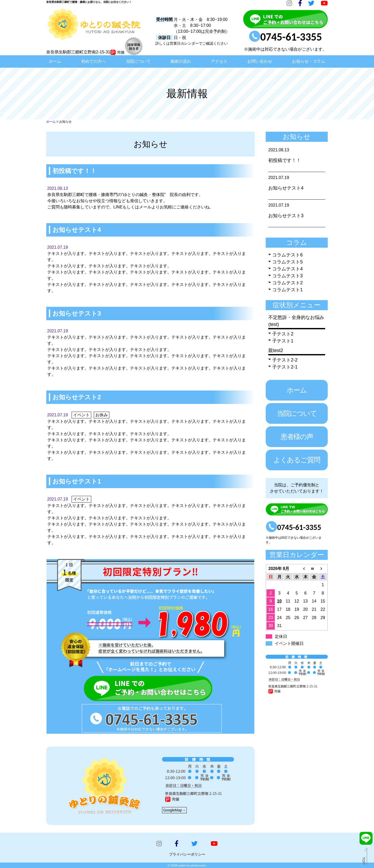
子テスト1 (283, 341)
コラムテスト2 (287, 283)
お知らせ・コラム (309, 61)
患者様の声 (297, 437)
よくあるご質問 (297, 460)
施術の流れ (181, 61)
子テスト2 (283, 334)
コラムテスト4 (287, 269)
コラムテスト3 (287, 276)
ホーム (55, 61)
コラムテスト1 (287, 290)
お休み (102, 415)
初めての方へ (94, 61)
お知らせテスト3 (286, 216)
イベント (81, 415)
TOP (364, 861)
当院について (138, 61)
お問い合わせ (260, 61)
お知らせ (297, 137)
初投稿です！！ (285, 160)
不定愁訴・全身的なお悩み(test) (296, 321)
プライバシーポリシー (187, 854)
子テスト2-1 (285, 367)
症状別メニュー (297, 305)
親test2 (276, 350)
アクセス (219, 61)
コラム (297, 243)
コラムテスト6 (287, 255)
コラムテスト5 (287, 262)
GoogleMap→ (174, 810)
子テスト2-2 (285, 360)
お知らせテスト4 (286, 188)
